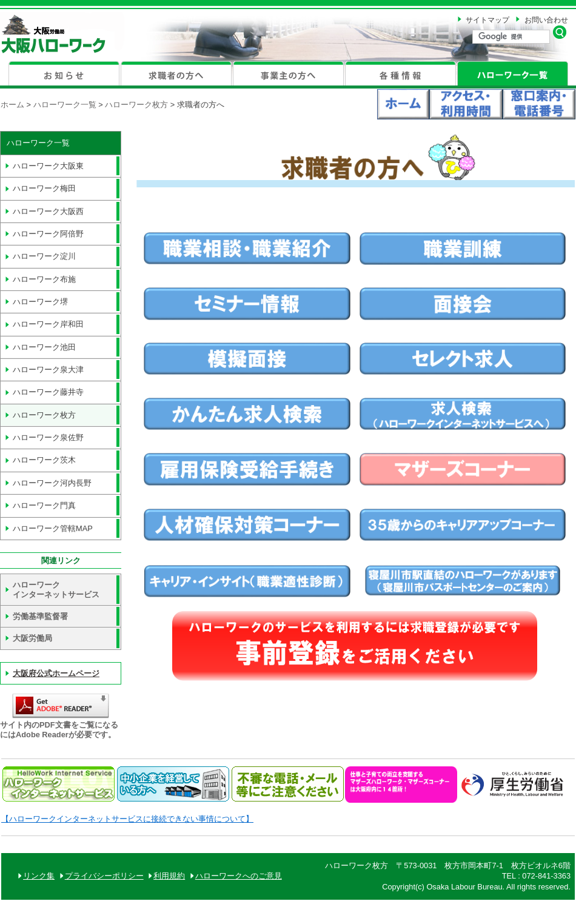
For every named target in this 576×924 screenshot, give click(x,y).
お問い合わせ (546, 20)
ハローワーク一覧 (65, 105)
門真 (44, 505)
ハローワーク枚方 (138, 105)
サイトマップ (487, 20)
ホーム (12, 105)
